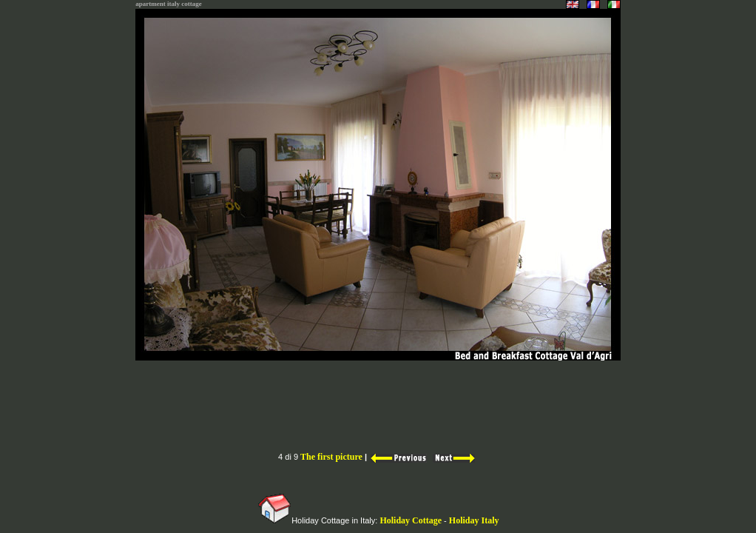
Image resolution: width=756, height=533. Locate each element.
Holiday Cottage (411, 520)
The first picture (331, 457)
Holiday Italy (474, 520)
